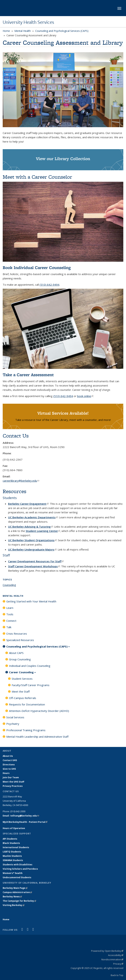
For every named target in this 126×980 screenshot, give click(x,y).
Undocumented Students (17, 877)
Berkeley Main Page (15, 888)
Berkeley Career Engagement (28, 504)
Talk (9, 627)
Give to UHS (9, 769)
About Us (8, 756)
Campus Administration (17, 892)
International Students (16, 847)
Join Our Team (11, 777)
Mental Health (23, 31)
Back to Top (117, 975)
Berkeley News (12, 897)
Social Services (15, 717)
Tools (10, 614)
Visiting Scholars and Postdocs (20, 869)
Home (6, 31)
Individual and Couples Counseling (30, 666)
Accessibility (116, 955)
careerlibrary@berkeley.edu (21, 481)
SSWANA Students (13, 860)
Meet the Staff (21, 691)
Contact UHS (10, 760)
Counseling (9, 585)
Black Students (11, 843)
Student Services (22, 679)
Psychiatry (13, 724)
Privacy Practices (13, 786)
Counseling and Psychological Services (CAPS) (62, 31)
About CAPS (16, 653)
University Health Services (28, 22)
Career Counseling (22, 673)
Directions (9, 765)
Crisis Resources (17, 634)
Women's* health (13, 873)
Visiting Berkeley (14, 905)
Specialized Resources (20, 640)
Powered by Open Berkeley (107, 951)
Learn (10, 608)
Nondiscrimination (112, 959)
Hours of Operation (14, 828)
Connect (11, 621)
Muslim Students (12, 856)
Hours (6, 773)
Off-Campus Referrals (23, 698)
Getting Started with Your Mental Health (31, 601)
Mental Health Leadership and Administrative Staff (37, 737)
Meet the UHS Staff (13, 782)
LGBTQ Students (12, 852)
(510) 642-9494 (49, 285)
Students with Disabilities (18, 865)
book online (85, 396)
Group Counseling (20, 659)
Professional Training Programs (26, 730)
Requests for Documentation (27, 704)
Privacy (118, 964)
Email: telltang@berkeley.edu (21, 816)
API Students (10, 839)
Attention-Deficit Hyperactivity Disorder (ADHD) (39, 711)
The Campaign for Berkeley (19, 901)
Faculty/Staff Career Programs (31, 685)
